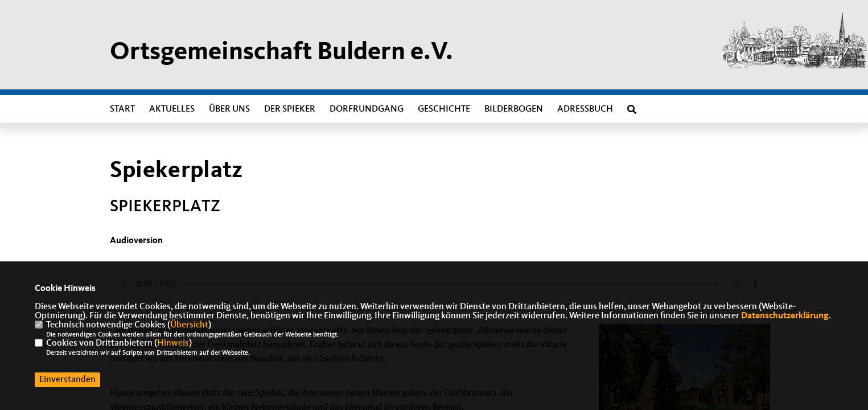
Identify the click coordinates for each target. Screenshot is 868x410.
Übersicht (189, 325)
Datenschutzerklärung (785, 316)
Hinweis (173, 343)
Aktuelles (172, 109)
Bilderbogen (514, 109)
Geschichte (444, 109)
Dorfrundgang (367, 109)
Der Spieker (290, 109)
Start (122, 109)
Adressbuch (585, 109)
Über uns (229, 109)
